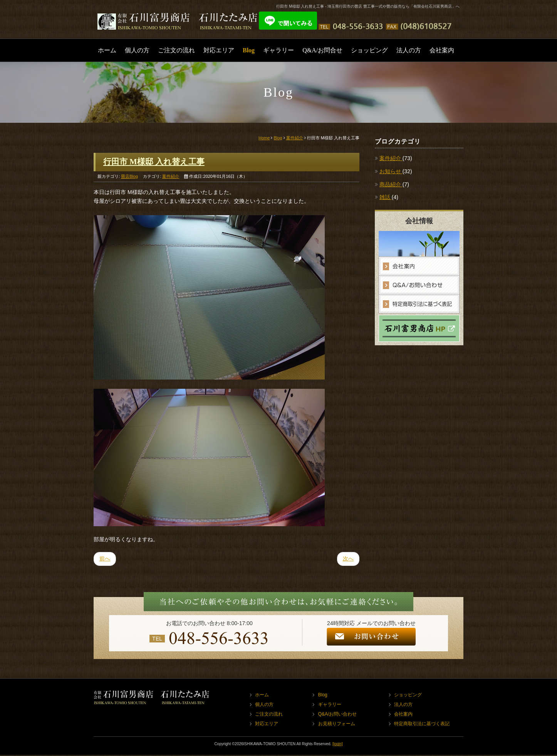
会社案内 (442, 50)
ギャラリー (278, 50)
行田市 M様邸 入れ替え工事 (156, 162)
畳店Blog (129, 177)
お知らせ (391, 171)
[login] (338, 745)
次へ (348, 560)
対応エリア (219, 50)
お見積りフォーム (337, 725)
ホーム (107, 50)
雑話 (386, 197)
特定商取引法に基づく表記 (422, 725)
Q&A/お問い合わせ (338, 715)
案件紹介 (295, 138)
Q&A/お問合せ (322, 50)
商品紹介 (391, 184)
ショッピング (369, 50)
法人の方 (409, 50)
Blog (249, 50)
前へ (105, 560)
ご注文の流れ (176, 50)
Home (264, 138)
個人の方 (137, 50)
